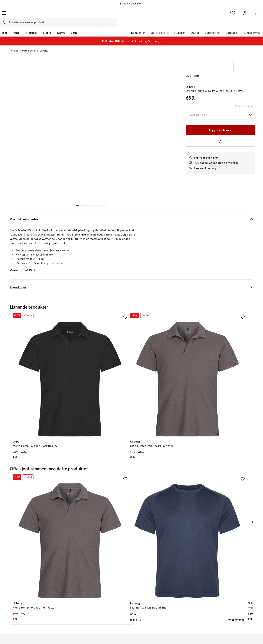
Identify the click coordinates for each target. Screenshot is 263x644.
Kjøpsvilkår (233, 637)
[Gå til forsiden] (27, 15)
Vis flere (91, 212)
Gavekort (66, 553)
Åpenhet (117, 581)
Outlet (185, 25)
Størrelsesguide (245, 96)
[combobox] (128, 15)
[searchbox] (131, 15)
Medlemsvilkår (121, 592)
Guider (14, 553)
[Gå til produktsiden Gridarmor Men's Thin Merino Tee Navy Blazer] (163, 466)
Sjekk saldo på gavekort (25, 564)
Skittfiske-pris (150, 25)
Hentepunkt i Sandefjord (25, 558)
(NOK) (17, 637)
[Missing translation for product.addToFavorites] (220, 132)
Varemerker (203, 25)
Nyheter (170, 25)
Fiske (13, 25)
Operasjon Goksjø (123, 570)
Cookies (249, 637)
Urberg (44, 44)
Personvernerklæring (210, 637)
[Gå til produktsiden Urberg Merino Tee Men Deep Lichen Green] (226, 466)
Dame (70, 25)
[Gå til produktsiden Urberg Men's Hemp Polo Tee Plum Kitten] (100, 361)
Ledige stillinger (121, 553)
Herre (56, 25)
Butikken (222, 25)
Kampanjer (128, 25)
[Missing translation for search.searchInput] (72, 15)
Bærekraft (118, 575)
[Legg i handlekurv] (220, 120)
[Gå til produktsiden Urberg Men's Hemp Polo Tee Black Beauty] (37, 361)
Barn (83, 25)
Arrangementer (121, 564)
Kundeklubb (119, 587)
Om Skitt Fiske (120, 547)
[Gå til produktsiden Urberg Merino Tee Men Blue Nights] (100, 466)
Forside (14, 44)
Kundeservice (242, 25)
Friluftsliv (40, 25)
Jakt (25, 25)
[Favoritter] (219, 15)
